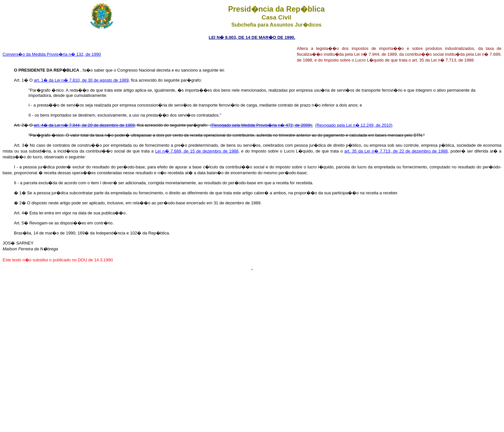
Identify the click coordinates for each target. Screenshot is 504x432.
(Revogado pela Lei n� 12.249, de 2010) (354, 125)
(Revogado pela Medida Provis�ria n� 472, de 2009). (262, 125)
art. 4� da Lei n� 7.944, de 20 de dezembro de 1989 (84, 125)
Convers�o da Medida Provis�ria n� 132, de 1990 (52, 54)
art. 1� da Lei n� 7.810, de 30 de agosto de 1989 (81, 80)
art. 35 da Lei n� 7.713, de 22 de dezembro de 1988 (396, 151)
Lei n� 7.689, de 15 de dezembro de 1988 (197, 151)
